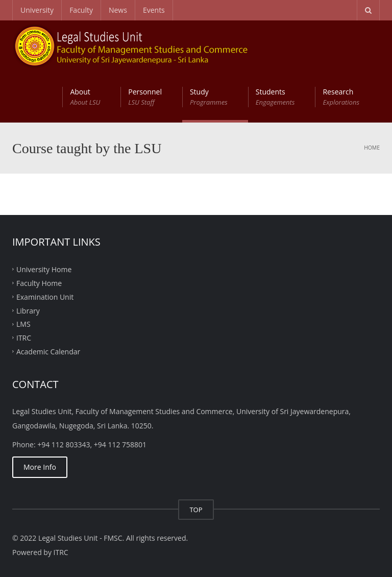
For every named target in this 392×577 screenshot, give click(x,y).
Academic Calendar (48, 352)
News (118, 10)
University (37, 10)
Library (28, 310)
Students (275, 97)
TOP (196, 510)
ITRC (24, 338)
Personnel (145, 97)
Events (154, 10)
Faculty (81, 10)
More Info (40, 467)
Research (341, 97)
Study (209, 97)
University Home (44, 269)
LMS (23, 324)
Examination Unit (45, 296)
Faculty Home (39, 283)
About (85, 97)
